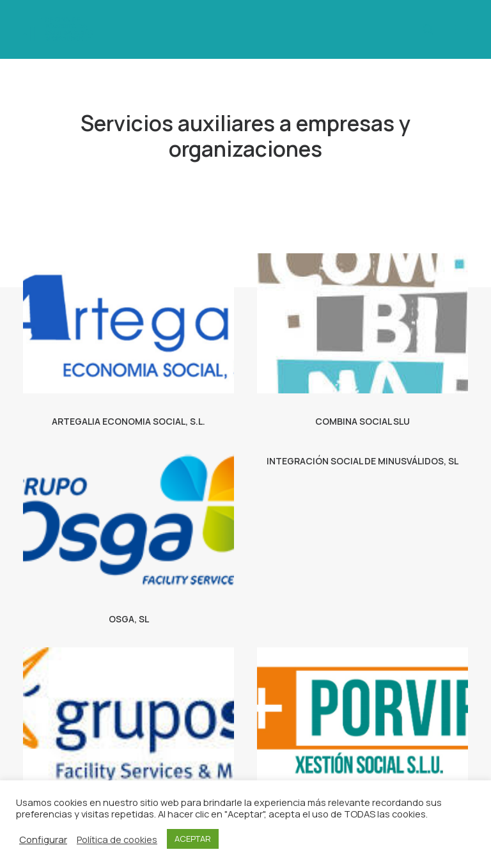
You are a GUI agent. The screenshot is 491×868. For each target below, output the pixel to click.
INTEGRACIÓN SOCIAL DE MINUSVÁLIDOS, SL (362, 461)
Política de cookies (117, 839)
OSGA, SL (129, 619)
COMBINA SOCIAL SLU (362, 421)
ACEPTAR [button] (193, 839)
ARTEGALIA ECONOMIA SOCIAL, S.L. (129, 421)
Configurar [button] (43, 839)
